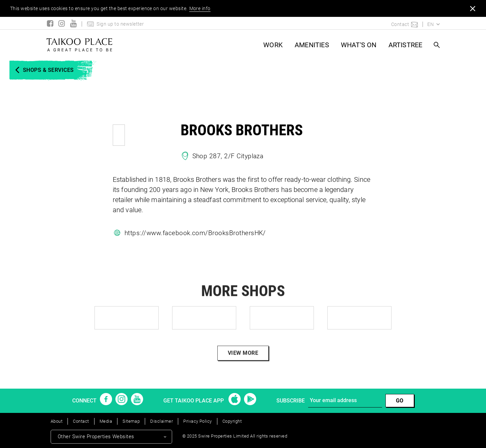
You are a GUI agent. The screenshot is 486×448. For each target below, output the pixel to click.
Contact (81, 421)
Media (106, 421)
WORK (273, 45)
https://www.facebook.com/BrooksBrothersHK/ (195, 233)
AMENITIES (312, 45)
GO (400, 401)
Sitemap (131, 421)
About (57, 421)
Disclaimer (161, 421)
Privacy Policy (198, 421)
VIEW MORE (243, 361)
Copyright (232, 421)
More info (200, 8)
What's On (359, 45)
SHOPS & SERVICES (48, 70)
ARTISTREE (406, 45)
